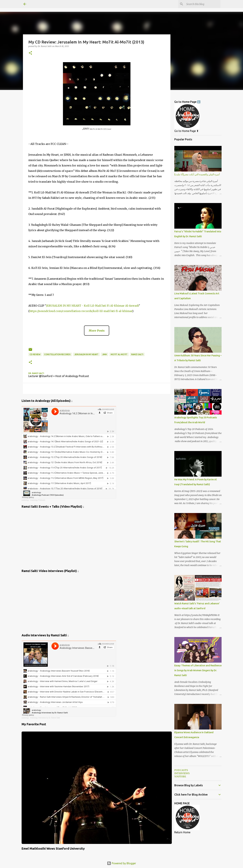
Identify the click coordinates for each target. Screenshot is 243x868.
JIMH (105, 354)
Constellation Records (57, 354)
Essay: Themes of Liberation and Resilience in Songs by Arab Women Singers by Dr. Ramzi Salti (198, 670)
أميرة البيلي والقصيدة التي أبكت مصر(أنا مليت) (197, 174)
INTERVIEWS (182, 773)
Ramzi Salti (137, 354)
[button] (30, 53)
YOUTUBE (180, 777)
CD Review (35, 354)
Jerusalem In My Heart (86, 354)
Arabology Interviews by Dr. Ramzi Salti (45, 718)
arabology (25, 500)
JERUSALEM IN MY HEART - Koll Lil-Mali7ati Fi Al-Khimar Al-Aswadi (92, 306)
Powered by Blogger (122, 863)
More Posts (97, 331)
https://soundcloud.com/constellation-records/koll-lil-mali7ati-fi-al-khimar (81, 311)
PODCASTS (181, 770)
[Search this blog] (203, 4)
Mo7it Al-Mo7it (119, 354)
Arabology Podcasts (38, 500)
